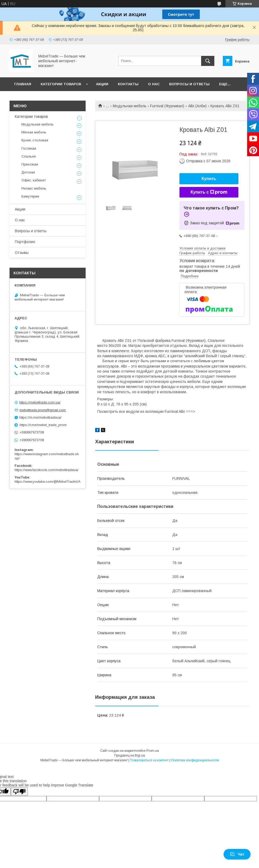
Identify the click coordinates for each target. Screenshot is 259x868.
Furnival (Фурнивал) (167, 106)
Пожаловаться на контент (149, 760)
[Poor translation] (19, 792)
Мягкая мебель (34, 132)
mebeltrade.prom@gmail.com (43, 410)
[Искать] (208, 61)
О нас (154, 84)
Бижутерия (30, 196)
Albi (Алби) (197, 106)
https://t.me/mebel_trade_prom (43, 425)
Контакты (128, 84)
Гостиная (29, 148)
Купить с (209, 192)
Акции (102, 84)
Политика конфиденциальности (195, 760)
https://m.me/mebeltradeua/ (40, 417)
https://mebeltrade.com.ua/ (40, 402)
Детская (28, 172)
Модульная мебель (130, 106)
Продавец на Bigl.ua (129, 755)
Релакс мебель (34, 188)
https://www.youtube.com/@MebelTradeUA (48, 482)
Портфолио (25, 242)
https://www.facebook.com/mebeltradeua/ (47, 470)
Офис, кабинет (34, 180)
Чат (237, 854)
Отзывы (22, 253)
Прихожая (30, 164)
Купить (209, 179)
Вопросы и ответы (189, 84)
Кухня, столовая (35, 140)
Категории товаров (61, 84)
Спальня (29, 156)
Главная (23, 84)
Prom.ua (153, 751)
